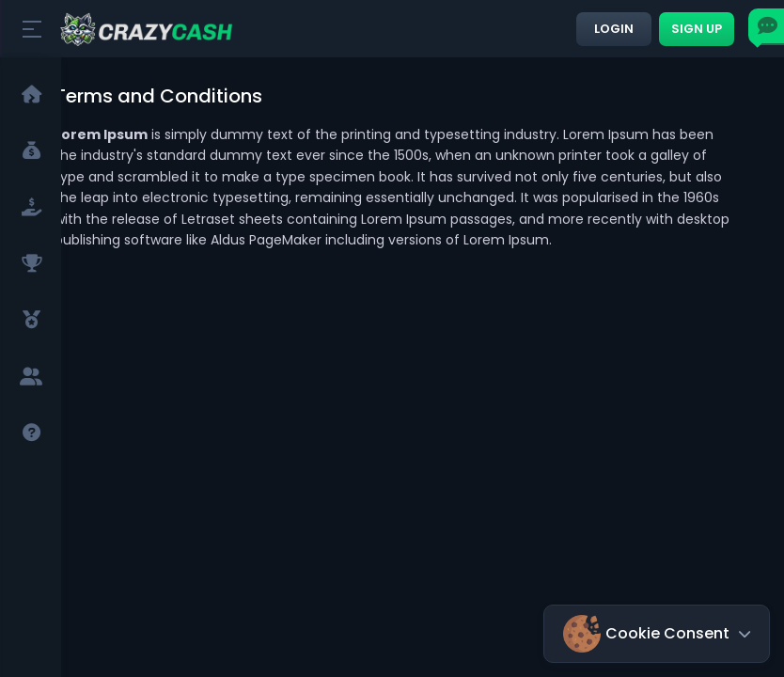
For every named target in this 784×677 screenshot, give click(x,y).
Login (614, 29)
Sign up (697, 29)
